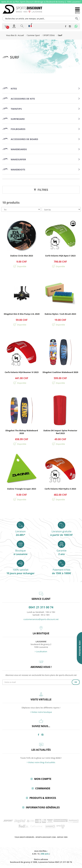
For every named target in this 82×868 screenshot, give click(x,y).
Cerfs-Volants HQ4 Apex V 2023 (60, 256)
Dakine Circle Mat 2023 (22, 256)
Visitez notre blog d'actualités (41, 762)
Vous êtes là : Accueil (15, 35)
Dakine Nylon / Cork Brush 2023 (60, 314)
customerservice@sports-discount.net (41, 619)
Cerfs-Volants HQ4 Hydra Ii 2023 (60, 489)
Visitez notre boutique (41, 712)
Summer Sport (33, 35)
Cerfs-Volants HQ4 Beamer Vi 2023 (22, 372)
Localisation (41, 651)
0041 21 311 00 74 (41, 607)
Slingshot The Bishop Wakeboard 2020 (22, 432)
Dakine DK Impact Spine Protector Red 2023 (60, 432)
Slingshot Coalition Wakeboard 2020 (60, 372)
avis (45, 854)
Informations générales (43, 807)
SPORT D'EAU (49, 35)
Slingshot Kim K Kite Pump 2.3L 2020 (22, 314)
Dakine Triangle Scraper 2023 (22, 489)
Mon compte (43, 779)
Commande (43, 788)
